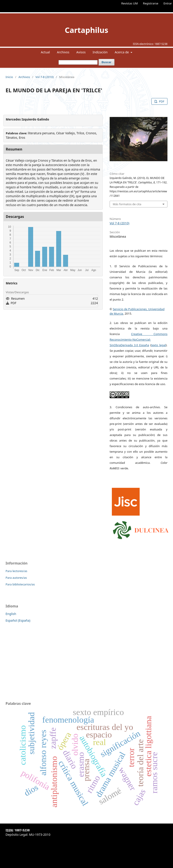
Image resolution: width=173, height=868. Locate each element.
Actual (45, 52)
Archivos (63, 52)
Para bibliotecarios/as (20, 584)
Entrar (168, 3)
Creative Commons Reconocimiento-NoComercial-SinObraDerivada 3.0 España (139, 340)
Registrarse (151, 3)
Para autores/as (16, 578)
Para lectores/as (16, 571)
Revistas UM (129, 3)
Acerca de (122, 52)
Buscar (107, 62)
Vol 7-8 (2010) (44, 77)
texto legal (159, 345)
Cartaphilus (86, 30)
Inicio (9, 77)
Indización (100, 52)
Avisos (81, 52)
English (11, 614)
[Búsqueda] (78, 62)
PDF (161, 101)
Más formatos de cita (127, 204)
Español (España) (18, 620)
